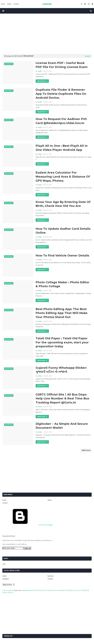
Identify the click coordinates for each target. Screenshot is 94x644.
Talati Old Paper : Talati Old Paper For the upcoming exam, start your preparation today (62, 342)
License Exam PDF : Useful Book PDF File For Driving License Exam (62, 65)
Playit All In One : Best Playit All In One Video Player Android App (62, 148)
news (40, 71)
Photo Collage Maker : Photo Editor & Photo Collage (62, 284)
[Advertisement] (47, 34)
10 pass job (7, 590)
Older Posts (86, 450)
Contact (5, 503)
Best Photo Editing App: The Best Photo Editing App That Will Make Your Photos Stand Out (62, 313)
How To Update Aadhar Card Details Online (63, 231)
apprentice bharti (32, 590)
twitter (4, 576)
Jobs (4, 564)
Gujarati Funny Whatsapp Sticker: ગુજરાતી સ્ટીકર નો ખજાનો (61, 370)
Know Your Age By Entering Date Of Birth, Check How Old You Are (63, 204)
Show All (88, 56)
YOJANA (83, 590)
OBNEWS (47, 4)
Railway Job (73, 590)
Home (4, 500)
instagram (6, 579)
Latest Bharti (61, 590)
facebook (51, 576)
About (50, 500)
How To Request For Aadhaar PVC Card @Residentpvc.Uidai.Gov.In (61, 121)
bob (43, 590)
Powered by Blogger (28, 525)
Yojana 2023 (7, 592)
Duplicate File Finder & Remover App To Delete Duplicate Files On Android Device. (61, 94)
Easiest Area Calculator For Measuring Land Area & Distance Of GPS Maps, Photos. (63, 177)
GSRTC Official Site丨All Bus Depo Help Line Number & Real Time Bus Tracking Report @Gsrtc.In (62, 398)
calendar (51, 590)
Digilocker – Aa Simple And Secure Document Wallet (62, 426)
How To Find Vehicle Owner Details (62, 255)
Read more (41, 81)
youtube (50, 579)
